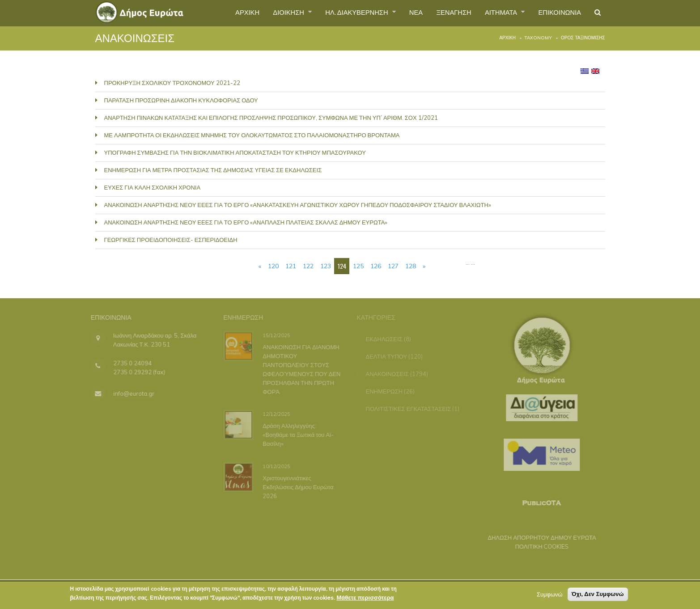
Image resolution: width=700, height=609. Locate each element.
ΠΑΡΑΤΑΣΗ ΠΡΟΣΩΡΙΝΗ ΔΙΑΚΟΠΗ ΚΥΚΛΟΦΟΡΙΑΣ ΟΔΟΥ (181, 100)
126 (376, 266)
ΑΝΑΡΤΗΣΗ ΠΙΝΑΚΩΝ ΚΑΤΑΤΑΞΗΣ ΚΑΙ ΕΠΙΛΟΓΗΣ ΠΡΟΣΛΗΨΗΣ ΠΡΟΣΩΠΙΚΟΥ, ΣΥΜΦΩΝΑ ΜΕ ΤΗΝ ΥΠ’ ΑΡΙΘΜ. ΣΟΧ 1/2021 (271, 118)
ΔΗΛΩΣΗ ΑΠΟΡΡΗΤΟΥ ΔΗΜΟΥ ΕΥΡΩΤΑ (538, 537)
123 (326, 266)
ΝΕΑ (401, 13)
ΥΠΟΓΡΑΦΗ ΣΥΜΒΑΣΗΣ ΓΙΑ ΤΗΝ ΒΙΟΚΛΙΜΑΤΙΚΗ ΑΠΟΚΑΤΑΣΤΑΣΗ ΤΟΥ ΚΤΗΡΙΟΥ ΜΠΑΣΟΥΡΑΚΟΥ (235, 152)
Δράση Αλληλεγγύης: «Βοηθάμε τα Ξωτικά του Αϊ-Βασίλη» (297, 435)
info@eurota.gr (130, 393)
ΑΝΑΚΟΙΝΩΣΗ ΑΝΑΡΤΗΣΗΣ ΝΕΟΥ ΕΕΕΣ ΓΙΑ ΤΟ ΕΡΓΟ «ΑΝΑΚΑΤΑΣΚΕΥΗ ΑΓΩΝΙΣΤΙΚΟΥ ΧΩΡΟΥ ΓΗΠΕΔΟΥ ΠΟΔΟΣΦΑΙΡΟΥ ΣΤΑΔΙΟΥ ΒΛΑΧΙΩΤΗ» (298, 205)
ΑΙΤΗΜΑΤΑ (494, 13)
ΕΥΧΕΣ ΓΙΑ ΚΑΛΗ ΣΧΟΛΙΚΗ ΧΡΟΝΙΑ (153, 187)
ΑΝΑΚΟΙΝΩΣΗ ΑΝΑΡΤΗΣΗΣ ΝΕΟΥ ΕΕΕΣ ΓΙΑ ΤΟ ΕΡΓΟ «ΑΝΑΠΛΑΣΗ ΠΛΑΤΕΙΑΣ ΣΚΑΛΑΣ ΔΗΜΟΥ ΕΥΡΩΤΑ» (246, 222)
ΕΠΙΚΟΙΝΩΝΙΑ (556, 13)
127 (393, 266)
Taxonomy (538, 38)
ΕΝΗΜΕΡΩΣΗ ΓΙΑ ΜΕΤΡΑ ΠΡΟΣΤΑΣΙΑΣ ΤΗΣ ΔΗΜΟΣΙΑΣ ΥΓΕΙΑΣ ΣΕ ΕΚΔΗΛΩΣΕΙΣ (213, 170)
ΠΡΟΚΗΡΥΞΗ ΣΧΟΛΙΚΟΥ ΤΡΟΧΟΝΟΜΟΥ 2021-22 (172, 83)
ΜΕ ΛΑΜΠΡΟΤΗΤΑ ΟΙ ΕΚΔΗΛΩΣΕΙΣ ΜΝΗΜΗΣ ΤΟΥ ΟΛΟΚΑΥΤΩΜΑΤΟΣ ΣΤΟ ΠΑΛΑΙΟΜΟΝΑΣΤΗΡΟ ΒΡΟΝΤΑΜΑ (252, 135)
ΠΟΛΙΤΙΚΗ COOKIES (538, 546)
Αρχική (507, 38)
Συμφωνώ (550, 596)
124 (342, 266)
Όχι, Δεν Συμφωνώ (598, 596)
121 (291, 266)
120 (273, 266)
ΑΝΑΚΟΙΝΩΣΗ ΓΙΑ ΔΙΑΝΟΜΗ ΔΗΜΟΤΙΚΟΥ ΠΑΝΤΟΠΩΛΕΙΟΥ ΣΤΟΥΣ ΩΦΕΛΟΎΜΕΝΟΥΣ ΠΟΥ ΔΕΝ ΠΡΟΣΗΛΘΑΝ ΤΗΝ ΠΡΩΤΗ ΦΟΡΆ (301, 369)
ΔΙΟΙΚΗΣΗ (265, 13)
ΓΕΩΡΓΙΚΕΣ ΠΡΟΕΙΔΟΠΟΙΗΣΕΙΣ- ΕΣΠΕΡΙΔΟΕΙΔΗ (171, 240)
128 (411, 266)
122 (308, 266)
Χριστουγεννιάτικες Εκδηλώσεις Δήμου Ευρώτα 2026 (297, 486)
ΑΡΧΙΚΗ (220, 13)
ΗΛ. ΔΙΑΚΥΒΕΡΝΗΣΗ (338, 13)
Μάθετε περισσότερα (365, 600)
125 (358, 266)
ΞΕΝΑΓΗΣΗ (442, 13)
